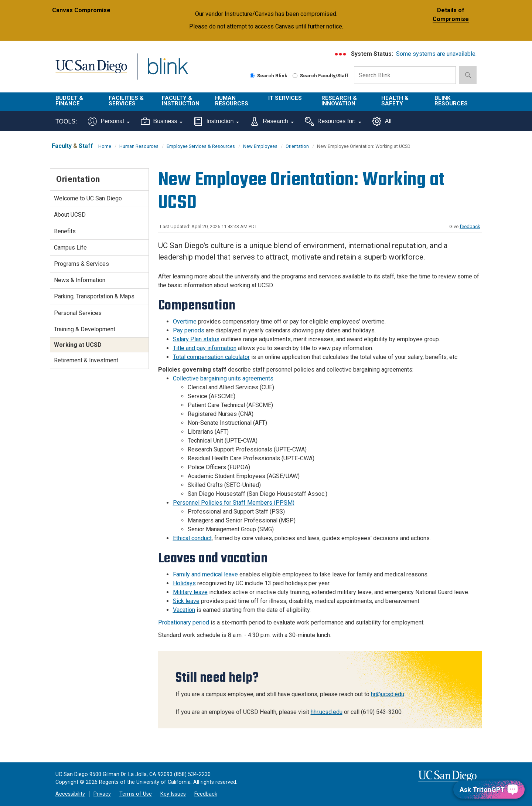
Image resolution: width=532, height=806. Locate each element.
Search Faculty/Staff (320, 75)
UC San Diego (91, 71)
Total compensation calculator (211, 357)
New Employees (260, 146)
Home (105, 146)
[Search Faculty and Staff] (295, 76)
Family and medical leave (205, 574)
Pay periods (189, 330)
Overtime (185, 321)
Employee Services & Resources (201, 146)
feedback (470, 226)
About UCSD (70, 215)
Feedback (206, 794)
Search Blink (269, 75)
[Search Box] (405, 75)
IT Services (285, 98)
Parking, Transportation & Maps (94, 296)
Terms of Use (136, 794)
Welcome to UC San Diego (88, 198)
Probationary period (184, 622)
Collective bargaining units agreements (223, 378)
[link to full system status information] (341, 54)
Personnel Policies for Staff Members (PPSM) (234, 503)
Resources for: (333, 121)
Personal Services (78, 313)
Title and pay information (205, 348)
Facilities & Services (126, 101)
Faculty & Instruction (181, 101)
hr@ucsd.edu (388, 694)
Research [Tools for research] (272, 121)
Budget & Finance (69, 101)
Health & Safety (395, 101)
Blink (168, 71)
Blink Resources (451, 101)
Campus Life (70, 248)
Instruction (216, 121)
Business (162, 121)
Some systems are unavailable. (436, 54)
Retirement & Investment (86, 360)
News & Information (80, 280)
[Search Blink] (252, 76)
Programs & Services (81, 264)
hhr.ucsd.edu (327, 712)
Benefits (65, 231)
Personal (109, 121)
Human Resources (232, 101)
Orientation (297, 146)
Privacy (102, 794)
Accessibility (70, 794)
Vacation (184, 610)
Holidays (184, 583)
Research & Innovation (339, 101)
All (382, 121)
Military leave (190, 592)
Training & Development (85, 329)
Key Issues (173, 794)
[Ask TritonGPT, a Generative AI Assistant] (489, 790)
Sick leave (186, 601)
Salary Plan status (196, 339)
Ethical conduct (192, 538)
